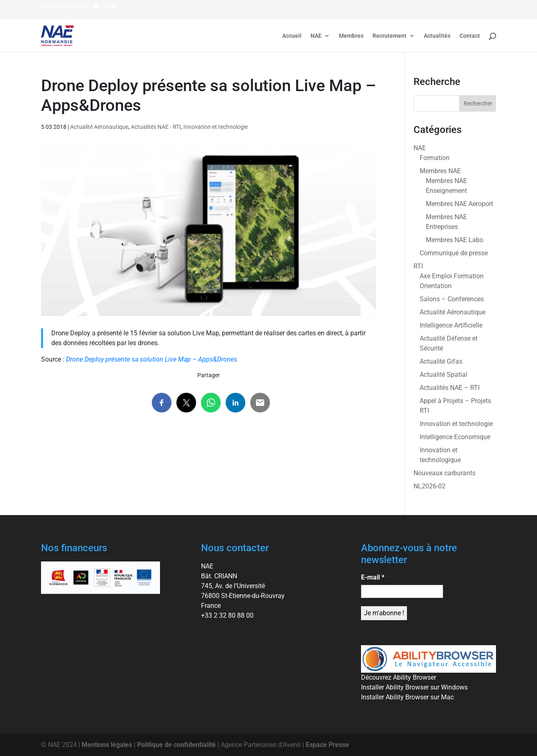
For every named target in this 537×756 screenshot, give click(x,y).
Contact (470, 36)
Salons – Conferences (452, 299)
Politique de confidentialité (176, 745)
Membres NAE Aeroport (459, 204)
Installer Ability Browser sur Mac (407, 697)
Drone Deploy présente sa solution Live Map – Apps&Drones (152, 359)
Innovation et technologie (216, 127)
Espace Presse (327, 745)
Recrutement (390, 36)
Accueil (292, 36)
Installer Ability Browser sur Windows (414, 687)
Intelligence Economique (455, 437)
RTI (418, 266)
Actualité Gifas (441, 361)
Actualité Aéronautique (99, 127)
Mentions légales (107, 745)
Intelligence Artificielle (451, 325)
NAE (316, 36)
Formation (435, 158)
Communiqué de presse (454, 253)
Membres (351, 36)
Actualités (437, 36)
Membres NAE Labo (455, 240)
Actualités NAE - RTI (156, 127)
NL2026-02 (430, 486)
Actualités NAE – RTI (450, 388)
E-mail (373, 577)
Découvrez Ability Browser (399, 677)
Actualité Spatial (443, 375)
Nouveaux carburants (444, 473)
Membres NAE (440, 171)
